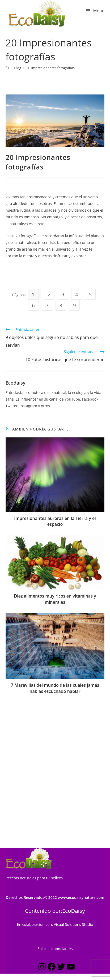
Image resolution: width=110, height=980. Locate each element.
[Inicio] (7, 68)
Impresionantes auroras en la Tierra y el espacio (55, 521)
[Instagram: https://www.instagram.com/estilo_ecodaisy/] (42, 839)
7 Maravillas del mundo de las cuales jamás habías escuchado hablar (55, 688)
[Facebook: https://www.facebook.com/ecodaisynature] (52, 839)
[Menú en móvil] (95, 11)
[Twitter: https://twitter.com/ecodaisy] (61, 839)
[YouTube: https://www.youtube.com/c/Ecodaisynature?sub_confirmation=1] (71, 839)
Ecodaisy (16, 383)
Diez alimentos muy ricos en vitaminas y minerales (55, 599)
